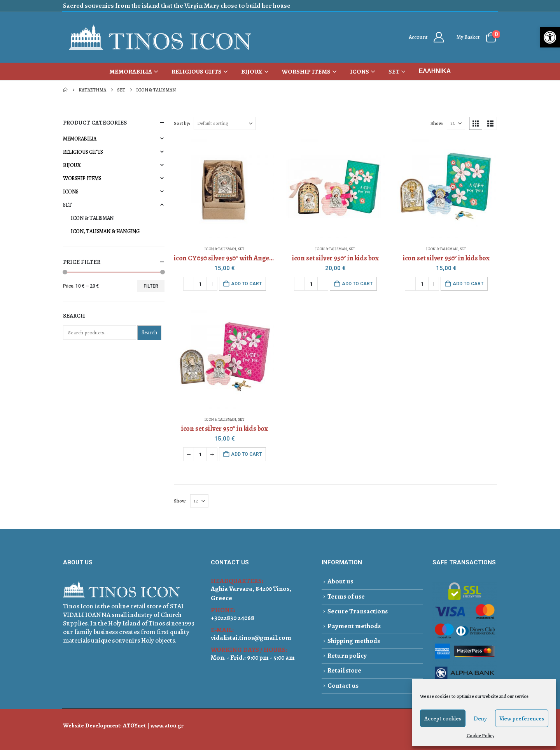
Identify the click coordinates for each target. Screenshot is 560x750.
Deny (480, 718)
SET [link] (394, 72)
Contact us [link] (343, 686)
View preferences (522, 718)
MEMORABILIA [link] (131, 72)
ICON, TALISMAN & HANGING (105, 231)
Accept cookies (443, 718)
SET (241, 249)
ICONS (71, 192)
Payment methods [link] (354, 626)
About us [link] (340, 581)
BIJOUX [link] (252, 72)
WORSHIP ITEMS (82, 178)
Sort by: (182, 123)
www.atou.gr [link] (167, 725)
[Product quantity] (200, 284)
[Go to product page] (224, 188)
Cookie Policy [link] (480, 736)
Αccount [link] (418, 37)
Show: (437, 123)
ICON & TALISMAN (220, 249)
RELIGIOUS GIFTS (83, 152)
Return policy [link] (347, 656)
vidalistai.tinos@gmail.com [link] (251, 638)
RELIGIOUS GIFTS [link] (197, 72)
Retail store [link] (344, 670)
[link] (550, 37)
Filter (151, 286)
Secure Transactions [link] (358, 611)
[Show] (456, 123)
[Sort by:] (225, 123)
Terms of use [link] (346, 596)
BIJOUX (72, 165)
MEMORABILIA (80, 139)
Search (149, 333)
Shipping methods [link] (354, 641)
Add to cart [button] (246, 284)
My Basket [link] (468, 37)
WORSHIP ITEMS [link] (306, 72)
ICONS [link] (360, 72)
